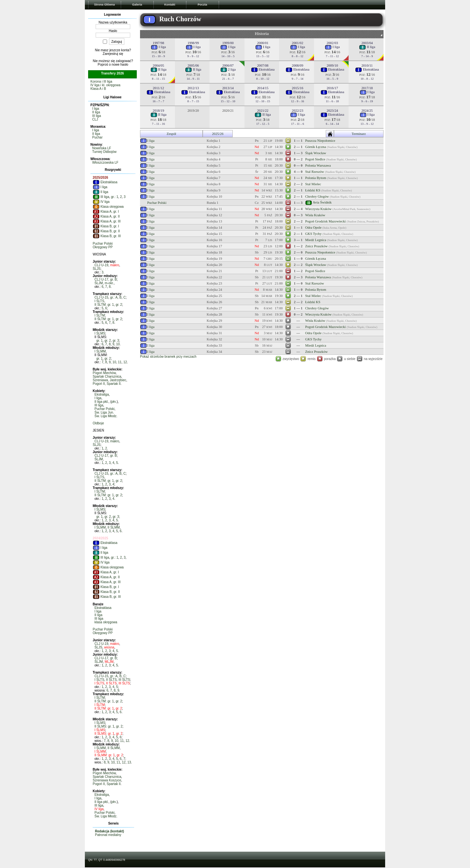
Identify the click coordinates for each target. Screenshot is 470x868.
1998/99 (193, 43)
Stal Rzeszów (315, 172)
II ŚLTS (111, 680)
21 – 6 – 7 (228, 79)
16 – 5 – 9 (332, 79)
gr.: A (114, 297)
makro (115, 265)
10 (118, 344)
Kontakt (170, 5)
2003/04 (367, 43)
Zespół (171, 134)
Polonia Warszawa (318, 165)
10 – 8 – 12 (367, 79)
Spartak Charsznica (107, 377)
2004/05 (158, 66)
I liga (96, 109)
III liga (97, 116)
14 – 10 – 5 (228, 56)
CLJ (95, 119)
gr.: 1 (115, 197)
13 (129, 762)
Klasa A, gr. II (106, 216)
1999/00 (228, 43)
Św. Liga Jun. (104, 412)
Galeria (137, 5)
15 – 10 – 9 (158, 56)
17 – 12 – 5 (263, 124)
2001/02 (298, 43)
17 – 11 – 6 (298, 124)
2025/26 (218, 134)
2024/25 (367, 111)
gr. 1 (99, 341)
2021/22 (263, 111)
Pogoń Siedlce (315, 159)
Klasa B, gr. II (106, 231)
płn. (114, 402)
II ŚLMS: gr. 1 (105, 726)
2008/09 (298, 66)
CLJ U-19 (102, 265)
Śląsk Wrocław (316, 153)
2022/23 (298, 111)
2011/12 (158, 88)
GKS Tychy (313, 234)
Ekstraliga (102, 394)
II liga (96, 112)
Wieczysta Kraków (318, 209)
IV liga (101, 202)
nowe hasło (120, 65)
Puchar (98, 137)
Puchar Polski (103, 244)
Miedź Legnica (316, 240)
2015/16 (298, 88)
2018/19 (158, 111)
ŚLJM (99, 283)
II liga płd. (102, 402)
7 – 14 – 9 (367, 56)
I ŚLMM (100, 351)
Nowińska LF (102, 148)
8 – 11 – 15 (158, 79)
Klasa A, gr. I (106, 212)
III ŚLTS (124, 680)
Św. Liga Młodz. (106, 416)
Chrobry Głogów (317, 197)
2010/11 (367, 66)
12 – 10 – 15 (263, 101)
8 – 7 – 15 (193, 101)
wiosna (109, 647)
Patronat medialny (108, 835)
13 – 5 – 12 (263, 56)
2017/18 (367, 88)
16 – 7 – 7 (159, 101)
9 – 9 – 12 (193, 56)
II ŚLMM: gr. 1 (105, 755)
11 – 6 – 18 (332, 101)
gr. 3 (116, 341)
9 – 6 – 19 (367, 101)
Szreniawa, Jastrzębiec (110, 380)
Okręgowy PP (103, 247)
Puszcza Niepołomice (320, 141)
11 (120, 362)
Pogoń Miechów (104, 373)
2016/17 (332, 88)
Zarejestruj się (113, 54)
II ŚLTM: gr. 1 (104, 305)
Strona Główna (104, 5)
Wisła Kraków (315, 215)
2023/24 (332, 111)
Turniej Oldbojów (104, 152)
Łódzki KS (313, 190)
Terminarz (359, 134)
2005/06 (193, 66)
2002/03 (332, 43)
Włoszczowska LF (105, 163)
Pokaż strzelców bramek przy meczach (168, 357)
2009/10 (332, 66)
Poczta (202, 5)
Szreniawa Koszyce (107, 780)
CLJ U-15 (102, 297)
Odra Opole (313, 228)
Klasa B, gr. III (107, 236)
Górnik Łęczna (316, 147)
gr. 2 (119, 305)
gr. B (113, 279)
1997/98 (158, 43)
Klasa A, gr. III (107, 221)
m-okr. (109, 283)
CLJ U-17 (102, 279)
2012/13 (193, 88)
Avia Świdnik (322, 202)
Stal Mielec (313, 184)
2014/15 (263, 88)
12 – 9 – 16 (298, 101)
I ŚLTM (100, 315)
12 (125, 362)
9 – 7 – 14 (298, 79)
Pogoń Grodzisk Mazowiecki (325, 221)
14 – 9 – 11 (193, 79)
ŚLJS (97, 269)
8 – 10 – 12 (263, 79)
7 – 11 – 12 (332, 56)
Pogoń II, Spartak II (107, 384)
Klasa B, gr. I (106, 226)
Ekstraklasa (105, 182)
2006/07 (228, 66)
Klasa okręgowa (108, 207)
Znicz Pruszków (316, 246)
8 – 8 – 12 (298, 56)
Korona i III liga (101, 82)
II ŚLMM (114, 527)
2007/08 (263, 66)
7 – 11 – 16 (158, 124)
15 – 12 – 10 (228, 101)
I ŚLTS (100, 301)
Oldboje (98, 423)
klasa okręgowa (106, 622)
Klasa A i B (98, 89)
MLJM (109, 662)
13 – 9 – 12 (367, 124)
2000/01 (263, 43)
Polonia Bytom (316, 178)
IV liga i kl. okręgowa (105, 85)
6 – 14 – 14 (332, 124)
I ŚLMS (100, 333)
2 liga (228, 69)
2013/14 (228, 88)
